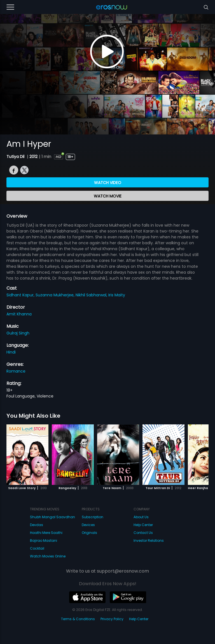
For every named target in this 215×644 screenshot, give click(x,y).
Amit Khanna (19, 314)
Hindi (11, 352)
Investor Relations (149, 540)
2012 (33, 157)
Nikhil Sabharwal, (92, 295)
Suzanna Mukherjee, (56, 295)
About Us (141, 517)
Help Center (143, 525)
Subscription (93, 517)
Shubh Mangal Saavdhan (52, 517)
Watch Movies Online (48, 556)
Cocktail (37, 548)
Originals (89, 533)
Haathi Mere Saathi (46, 533)
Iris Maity (117, 295)
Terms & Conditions (78, 619)
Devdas (37, 525)
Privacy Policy (112, 619)
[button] (199, 454)
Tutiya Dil (16, 157)
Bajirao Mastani (44, 540)
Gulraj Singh (18, 333)
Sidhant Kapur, (21, 295)
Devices (88, 525)
